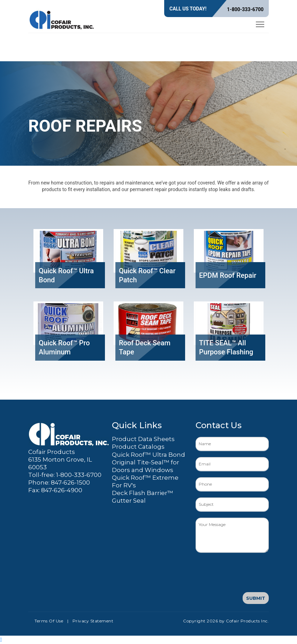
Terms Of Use (49, 621)
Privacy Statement (93, 621)
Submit (256, 598)
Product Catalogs (138, 447)
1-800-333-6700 (245, 9)
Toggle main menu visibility (261, 23)
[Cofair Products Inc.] (62, 19)
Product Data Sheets (143, 439)
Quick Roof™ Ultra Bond (148, 455)
